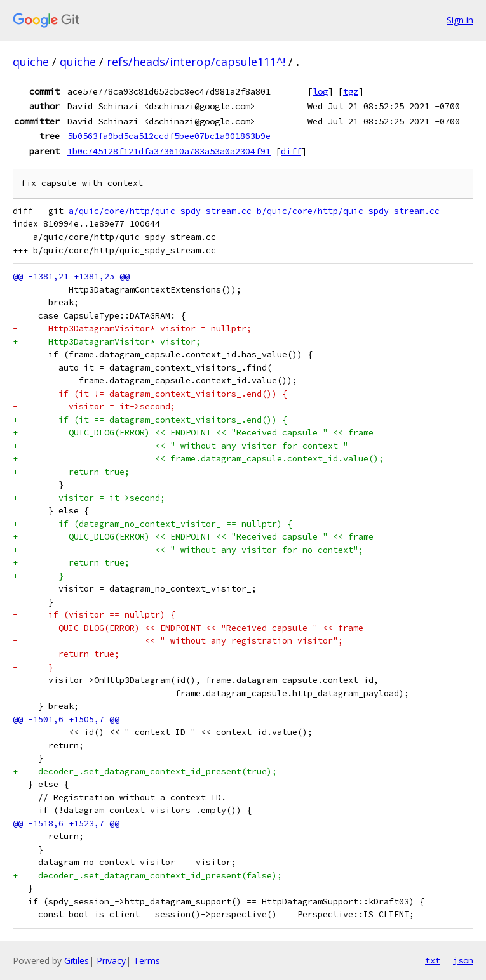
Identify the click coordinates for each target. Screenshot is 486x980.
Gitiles (77, 961)
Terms (147, 961)
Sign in (460, 20)
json (463, 960)
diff (291, 151)
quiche (31, 62)
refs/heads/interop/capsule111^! (196, 62)
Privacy (111, 961)
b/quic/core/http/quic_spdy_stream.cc (348, 211)
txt (433, 960)
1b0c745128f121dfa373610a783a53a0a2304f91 (169, 151)
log (320, 91)
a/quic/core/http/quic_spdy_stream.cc (160, 211)
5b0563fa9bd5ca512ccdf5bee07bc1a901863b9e (169, 136)
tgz (351, 91)
